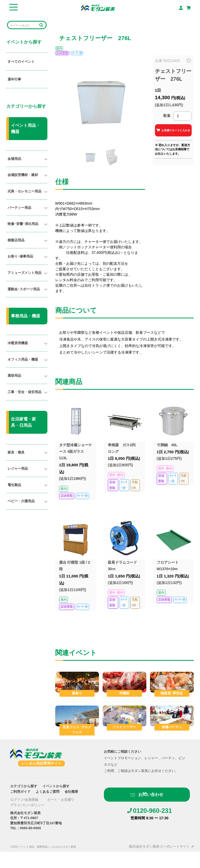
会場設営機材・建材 (23, 175)
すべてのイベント (21, 62)
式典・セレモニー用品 (24, 191)
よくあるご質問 (48, 792)
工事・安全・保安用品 (24, 392)
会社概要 (71, 792)
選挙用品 (14, 376)
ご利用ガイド (20, 792)
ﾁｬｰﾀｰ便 (77, 53)
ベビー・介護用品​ (21, 501)
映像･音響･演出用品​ (23, 224)
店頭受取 (62, 53)
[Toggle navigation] (13, 8)
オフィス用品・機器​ (23, 359)
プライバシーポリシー (27, 805)
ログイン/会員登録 (24, 800)
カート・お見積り (61, 800)
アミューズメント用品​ (24, 273)
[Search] (23, 25)
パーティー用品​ (19, 208)
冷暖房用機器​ (18, 343)
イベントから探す (56, 786)
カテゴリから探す (24, 786)
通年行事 (14, 79)
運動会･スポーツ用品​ (24, 289)
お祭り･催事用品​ (20, 256)
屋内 (59, 48)
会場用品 (14, 159)
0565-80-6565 (31, 828)
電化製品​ (14, 485)
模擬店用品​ (16, 240)
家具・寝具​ (16, 452)
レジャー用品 (18, 468)
